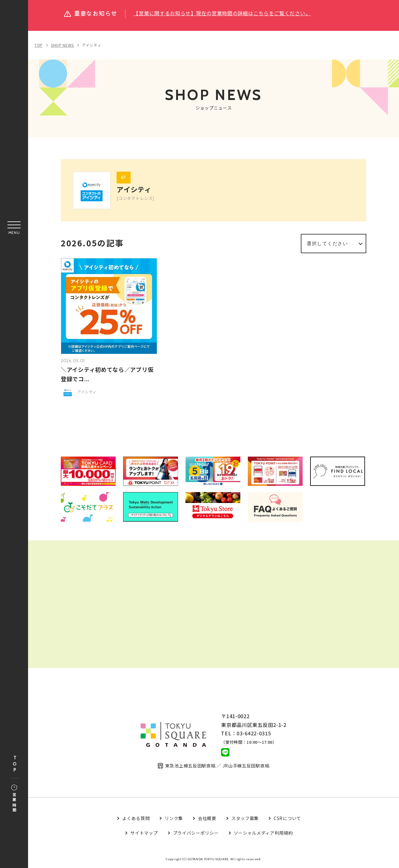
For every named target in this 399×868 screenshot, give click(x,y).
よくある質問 (136, 818)
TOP (15, 764)
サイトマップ (144, 833)
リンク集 (174, 818)
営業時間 (14, 799)
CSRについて (287, 818)
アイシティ (92, 45)
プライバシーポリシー (196, 833)
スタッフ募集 (245, 818)
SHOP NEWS (62, 45)
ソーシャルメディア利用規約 (263, 833)
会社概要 (207, 818)
